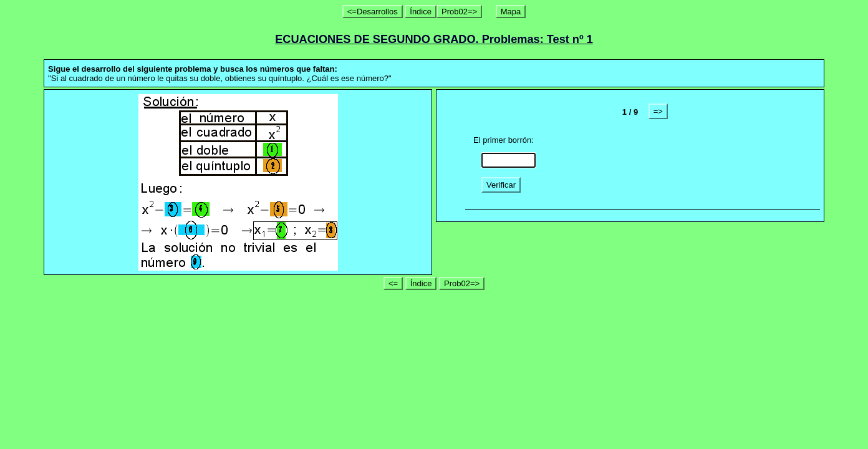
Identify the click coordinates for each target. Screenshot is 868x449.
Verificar (501, 185)
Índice (421, 12)
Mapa (511, 12)
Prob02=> (459, 12)
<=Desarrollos (373, 12)
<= (393, 283)
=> (658, 111)
